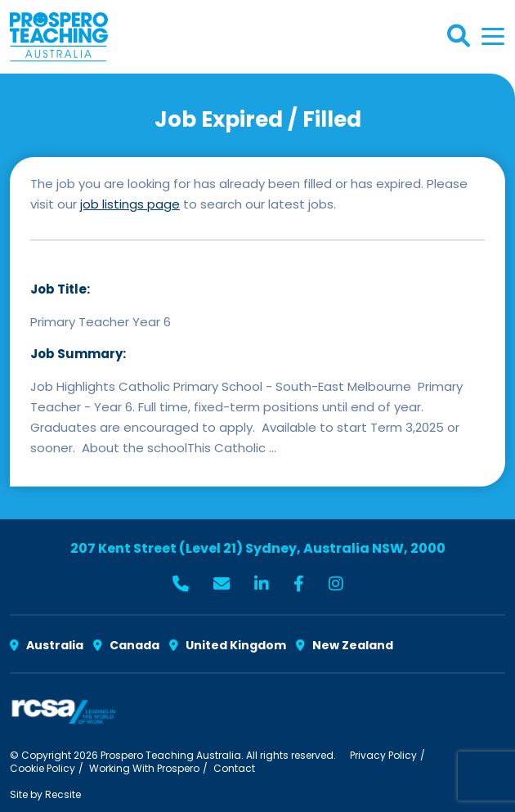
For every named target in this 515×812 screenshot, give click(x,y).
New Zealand (345, 645)
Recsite (63, 794)
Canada (126, 645)
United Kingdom (228, 645)
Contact (234, 768)
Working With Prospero (144, 768)
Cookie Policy (43, 768)
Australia (47, 645)
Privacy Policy (383, 755)
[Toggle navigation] (493, 36)
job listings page (130, 204)
